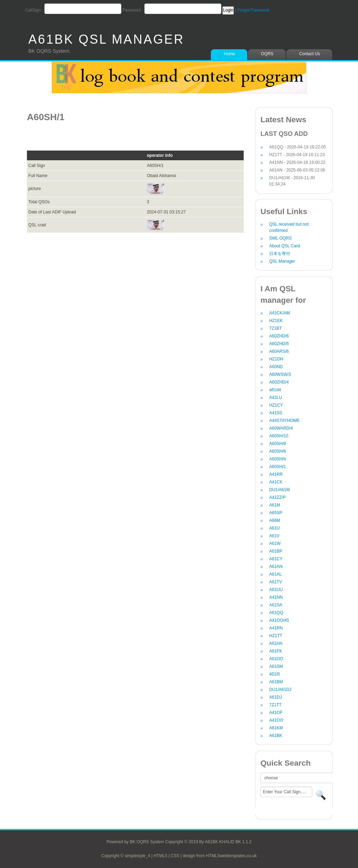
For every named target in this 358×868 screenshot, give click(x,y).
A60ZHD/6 (279, 336)
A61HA (276, 643)
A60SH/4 (278, 459)
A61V (274, 536)
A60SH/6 (278, 451)
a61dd (275, 390)
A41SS (276, 413)
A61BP (276, 551)
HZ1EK (276, 321)
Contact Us (310, 54)
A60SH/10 (279, 436)
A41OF (276, 713)
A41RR (276, 474)
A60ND (276, 367)
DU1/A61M (280, 490)
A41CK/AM (280, 313)
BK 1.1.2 (243, 842)
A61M (275, 505)
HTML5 (160, 856)
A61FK (276, 651)
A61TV (276, 582)
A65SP (276, 513)
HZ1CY (276, 405)
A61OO (276, 659)
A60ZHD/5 (279, 344)
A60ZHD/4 (279, 382)
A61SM (276, 666)
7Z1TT (275, 705)
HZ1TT (276, 636)
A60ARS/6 (279, 351)
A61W (275, 544)
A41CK (276, 482)
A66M (275, 520)
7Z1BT (275, 328)
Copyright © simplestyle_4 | (127, 856)
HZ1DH (276, 359)
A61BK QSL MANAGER (106, 39)
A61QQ (276, 613)
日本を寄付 (280, 254)
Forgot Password (253, 10)
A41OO (276, 720)
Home (229, 54)
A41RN (276, 628)
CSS (175, 856)
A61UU (276, 590)
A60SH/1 (278, 467)
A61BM (276, 682)
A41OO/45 (279, 620)
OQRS (267, 54)
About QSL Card (285, 246)
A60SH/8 (278, 444)
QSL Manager (282, 261)
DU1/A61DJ (280, 690)
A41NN (276, 597)
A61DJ (275, 697)
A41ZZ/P (277, 497)
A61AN (276, 567)
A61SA (276, 605)
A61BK (276, 736)
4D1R (275, 674)
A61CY (276, 559)
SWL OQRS (280, 238)
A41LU (276, 397)
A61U (274, 528)
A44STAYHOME (284, 421)
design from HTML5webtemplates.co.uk (220, 856)
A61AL (275, 574)
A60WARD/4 (281, 428)
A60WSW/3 (280, 374)
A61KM (276, 728)
